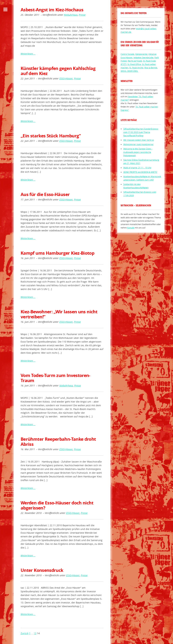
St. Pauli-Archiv (136, 68)
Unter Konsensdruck (42, 570)
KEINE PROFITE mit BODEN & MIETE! (140, 172)
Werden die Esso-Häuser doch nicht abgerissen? (57, 505)
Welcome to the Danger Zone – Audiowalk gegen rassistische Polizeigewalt (138, 152)
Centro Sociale (127, 54)
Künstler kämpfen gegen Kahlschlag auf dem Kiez (58, 71)
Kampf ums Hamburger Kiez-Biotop (57, 253)
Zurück (24, 633)
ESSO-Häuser (66, 78)
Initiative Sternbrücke (143, 57)
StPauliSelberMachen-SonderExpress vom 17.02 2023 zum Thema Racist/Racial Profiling (141, 132)
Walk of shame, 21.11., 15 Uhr (137, 168)
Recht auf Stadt (135, 61)
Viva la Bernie (151, 68)
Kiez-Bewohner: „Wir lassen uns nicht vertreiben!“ (59, 314)
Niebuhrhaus (71, 15)
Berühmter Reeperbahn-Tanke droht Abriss (58, 442)
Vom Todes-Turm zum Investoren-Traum (55, 378)
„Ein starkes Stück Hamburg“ (51, 136)
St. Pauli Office (134, 64)
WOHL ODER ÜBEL (129, 71)
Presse (82, 15)
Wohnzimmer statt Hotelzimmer (138, 144)
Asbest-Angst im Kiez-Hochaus (52, 10)
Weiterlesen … (28, 54)
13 (35, 633)
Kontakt (131, 228)
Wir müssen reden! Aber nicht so (139, 140)
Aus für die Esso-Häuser (45, 194)
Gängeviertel (141, 54)
